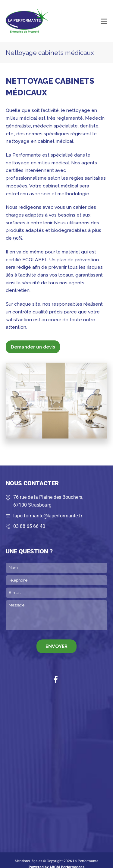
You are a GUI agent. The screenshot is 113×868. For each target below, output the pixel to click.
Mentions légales (28, 861)
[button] (104, 21)
